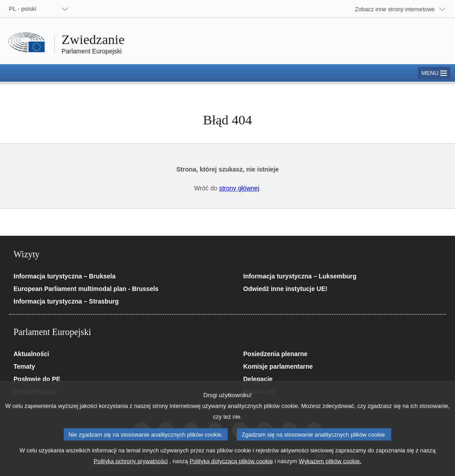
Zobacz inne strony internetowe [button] (395, 9)
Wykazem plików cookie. (330, 469)
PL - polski (23, 9)
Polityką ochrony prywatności (131, 469)
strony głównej (239, 188)
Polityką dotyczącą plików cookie (231, 469)
